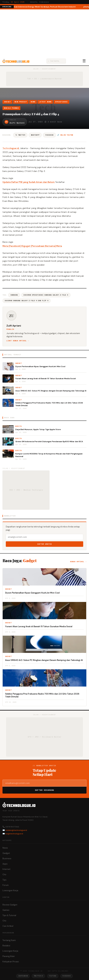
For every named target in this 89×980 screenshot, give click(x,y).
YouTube (53, 976)
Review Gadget (10, 905)
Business (7, 858)
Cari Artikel (8, 926)
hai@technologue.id (14, 834)
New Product (21, 102)
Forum (6, 885)
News (33, 102)
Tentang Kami (9, 940)
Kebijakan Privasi (11, 962)
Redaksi (6, 946)
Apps (5, 864)
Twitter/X (38, 976)
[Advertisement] (45, 33)
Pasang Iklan (9, 956)
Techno (6, 148)
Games (6, 910)
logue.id (14, 148)
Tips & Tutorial (9, 915)
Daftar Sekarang (45, 790)
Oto (4, 874)
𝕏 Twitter (20, 135)
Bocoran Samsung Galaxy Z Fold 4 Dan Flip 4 (27, 301)
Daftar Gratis (45, 544)
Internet (6, 869)
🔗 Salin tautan (65, 135)
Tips (4, 880)
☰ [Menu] (84, 61)
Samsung (14, 295)
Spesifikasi (61, 102)
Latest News (45, 102)
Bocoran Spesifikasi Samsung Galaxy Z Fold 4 (46, 295)
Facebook (49, 135)
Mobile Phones (11, 108)
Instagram (23, 976)
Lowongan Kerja (10, 890)
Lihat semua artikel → (18, 341)
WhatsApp (35, 135)
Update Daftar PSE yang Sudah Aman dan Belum (29, 182)
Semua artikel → (78, 562)
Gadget (7, 102)
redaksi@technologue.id (16, 830)
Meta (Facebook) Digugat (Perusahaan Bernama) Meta (32, 246)
